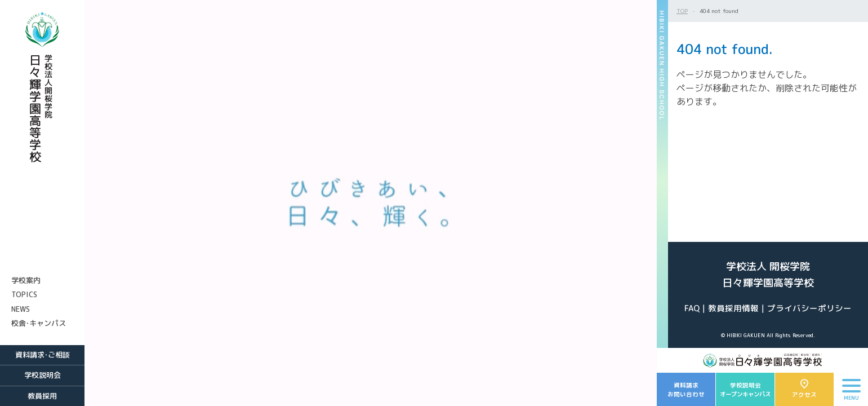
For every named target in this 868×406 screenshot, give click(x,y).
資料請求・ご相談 (43, 355)
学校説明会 (43, 375)
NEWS (21, 309)
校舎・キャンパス (39, 323)
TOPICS (24, 294)
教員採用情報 (733, 308)
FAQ (692, 308)
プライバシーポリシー (809, 308)
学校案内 (26, 280)
